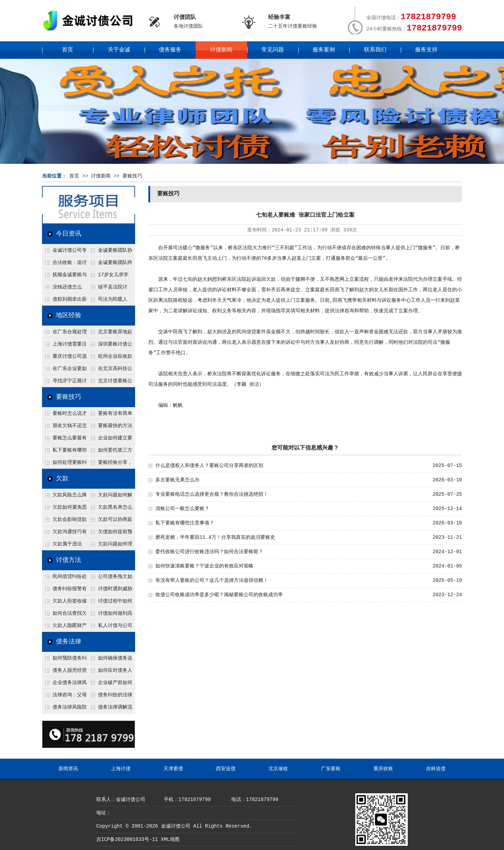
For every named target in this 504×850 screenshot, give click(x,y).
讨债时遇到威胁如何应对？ (110, 591)
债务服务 (170, 50)
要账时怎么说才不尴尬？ (64, 415)
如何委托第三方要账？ (110, 452)
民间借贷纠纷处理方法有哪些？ (64, 578)
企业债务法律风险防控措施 (64, 684)
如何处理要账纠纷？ (64, 464)
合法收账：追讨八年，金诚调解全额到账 (64, 264)
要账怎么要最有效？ (64, 440)
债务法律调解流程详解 (110, 709)
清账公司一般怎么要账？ (182, 509)
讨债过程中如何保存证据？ (110, 603)
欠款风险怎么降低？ (64, 497)
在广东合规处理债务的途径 (64, 334)
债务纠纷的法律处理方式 (110, 697)
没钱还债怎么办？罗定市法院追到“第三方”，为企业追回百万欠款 (65, 289)
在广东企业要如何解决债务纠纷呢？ (64, 370)
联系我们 (375, 50)
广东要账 (331, 769)
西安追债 (226, 769)
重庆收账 (383, 769)
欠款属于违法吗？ (62, 546)
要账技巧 (132, 176)
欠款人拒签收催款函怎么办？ (64, 603)
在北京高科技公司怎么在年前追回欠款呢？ (110, 370)
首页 (68, 50)
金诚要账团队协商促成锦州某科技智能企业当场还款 (110, 252)
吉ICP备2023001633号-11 (127, 839)
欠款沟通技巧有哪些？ (64, 534)
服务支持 (426, 50)
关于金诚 (119, 50)
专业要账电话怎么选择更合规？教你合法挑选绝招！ (212, 494)
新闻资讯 (68, 769)
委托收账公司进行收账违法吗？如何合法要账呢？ (209, 552)
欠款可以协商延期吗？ (110, 521)
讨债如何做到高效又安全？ (110, 615)
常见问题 (273, 50)
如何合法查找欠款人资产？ (64, 615)
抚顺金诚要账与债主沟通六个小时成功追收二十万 (64, 277)
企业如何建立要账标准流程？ (110, 440)
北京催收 (278, 769)
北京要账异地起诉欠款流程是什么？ (110, 334)
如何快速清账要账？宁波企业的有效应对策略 (204, 566)
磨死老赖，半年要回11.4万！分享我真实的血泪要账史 (215, 537)
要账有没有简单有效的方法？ (110, 415)
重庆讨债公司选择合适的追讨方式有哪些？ (64, 358)
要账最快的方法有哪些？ (110, 427)
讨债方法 (69, 560)
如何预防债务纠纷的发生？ (64, 660)
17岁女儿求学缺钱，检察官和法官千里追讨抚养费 (110, 277)
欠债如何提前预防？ (110, 534)
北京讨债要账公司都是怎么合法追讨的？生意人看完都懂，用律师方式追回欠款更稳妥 (110, 383)
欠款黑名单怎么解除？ (110, 509)
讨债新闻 (221, 50)
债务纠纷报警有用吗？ (64, 591)
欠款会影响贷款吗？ (64, 521)
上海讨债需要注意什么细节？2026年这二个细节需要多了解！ (64, 346)
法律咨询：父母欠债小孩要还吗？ (64, 697)
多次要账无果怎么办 (177, 480)
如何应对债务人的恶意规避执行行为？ (110, 672)
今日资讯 (69, 234)
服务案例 (324, 50)
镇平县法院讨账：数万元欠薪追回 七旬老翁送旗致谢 (110, 289)
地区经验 (69, 315)
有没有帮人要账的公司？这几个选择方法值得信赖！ (212, 580)
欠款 (62, 479)
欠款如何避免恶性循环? (64, 509)
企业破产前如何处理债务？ (110, 684)
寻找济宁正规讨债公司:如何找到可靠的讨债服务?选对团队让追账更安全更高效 (64, 383)
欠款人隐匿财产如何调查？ (64, 627)
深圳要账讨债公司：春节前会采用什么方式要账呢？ (110, 346)
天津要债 (173, 769)
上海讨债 (121, 769)
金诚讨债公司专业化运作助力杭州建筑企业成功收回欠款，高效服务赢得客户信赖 (64, 252)
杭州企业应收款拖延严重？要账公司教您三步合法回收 (110, 358)
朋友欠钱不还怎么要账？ (64, 427)
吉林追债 (436, 769)
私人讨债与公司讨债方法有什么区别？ (110, 627)
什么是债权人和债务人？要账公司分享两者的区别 (209, 466)
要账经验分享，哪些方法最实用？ (110, 464)
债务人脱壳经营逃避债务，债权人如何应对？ (64, 672)
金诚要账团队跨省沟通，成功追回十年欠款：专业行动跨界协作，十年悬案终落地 (110, 264)
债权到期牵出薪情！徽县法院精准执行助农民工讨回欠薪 (64, 301)
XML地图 (170, 839)
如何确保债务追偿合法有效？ (110, 660)
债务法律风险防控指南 (64, 709)
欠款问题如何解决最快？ (110, 497)
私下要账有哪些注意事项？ (64, 452)
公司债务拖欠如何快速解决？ (110, 578)
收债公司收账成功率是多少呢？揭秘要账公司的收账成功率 (219, 595)
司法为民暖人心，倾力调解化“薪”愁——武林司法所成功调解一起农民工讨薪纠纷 (110, 301)
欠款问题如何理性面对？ (110, 546)
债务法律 (69, 642)
